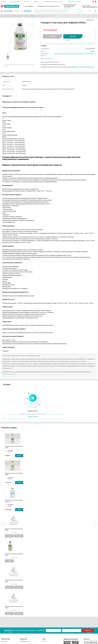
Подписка (53, 36)
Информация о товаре (8, 76)
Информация (36, 2)
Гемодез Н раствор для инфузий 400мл (14, 474)
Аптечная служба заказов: (70, 5)
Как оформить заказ (15, 2)
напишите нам (90, 67)
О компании (3, 2)
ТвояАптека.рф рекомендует (27, 11)
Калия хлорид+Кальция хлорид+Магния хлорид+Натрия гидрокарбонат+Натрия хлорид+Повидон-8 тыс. (75, 54)
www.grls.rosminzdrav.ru (9, 374)
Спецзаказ (73, 36)
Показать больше (33, 417)
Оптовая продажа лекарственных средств (53, 2)
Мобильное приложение (71, 639)
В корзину (19, 456)
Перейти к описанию (47, 59)
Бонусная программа (75, 2)
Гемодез (92, 51)
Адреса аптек (26, 2)
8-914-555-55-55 (69, 6)
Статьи (45, 641)
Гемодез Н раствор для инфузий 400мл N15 (14, 501)
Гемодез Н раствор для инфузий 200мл (14, 447)
